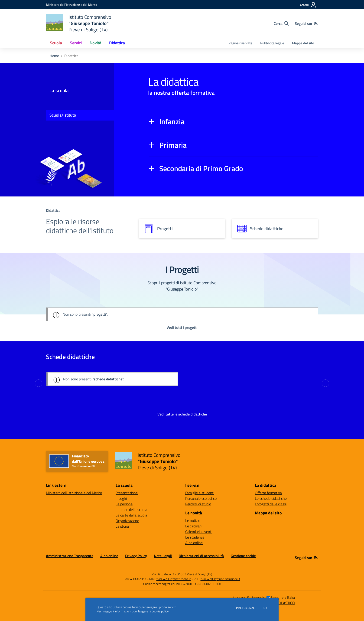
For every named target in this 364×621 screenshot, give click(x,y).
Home (54, 56)
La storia (122, 526)
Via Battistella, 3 (163, 574)
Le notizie (193, 520)
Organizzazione (127, 521)
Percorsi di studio (198, 504)
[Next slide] (325, 383)
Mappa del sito (303, 43)
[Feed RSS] (316, 23)
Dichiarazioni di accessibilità (201, 556)
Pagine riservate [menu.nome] (240, 43)
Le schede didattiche (271, 498)
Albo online (194, 543)
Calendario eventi (199, 532)
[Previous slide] (39, 383)
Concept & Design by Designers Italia (264, 597)
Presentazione (127, 493)
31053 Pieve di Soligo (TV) (195, 574)
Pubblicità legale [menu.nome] (272, 43)
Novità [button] (95, 43)
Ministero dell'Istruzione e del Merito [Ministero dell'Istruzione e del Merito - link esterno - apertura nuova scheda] (74, 493)
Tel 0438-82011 (135, 579)
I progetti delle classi (271, 504)
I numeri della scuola (131, 510)
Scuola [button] (56, 43)
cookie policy (160, 611)
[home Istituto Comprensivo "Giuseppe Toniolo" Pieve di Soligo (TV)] (79, 23)
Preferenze (245, 608)
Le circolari (193, 526)
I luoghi (121, 498)
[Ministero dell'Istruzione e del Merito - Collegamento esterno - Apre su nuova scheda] (71, 5)
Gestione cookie (243, 556)
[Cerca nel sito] (281, 23)
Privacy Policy (136, 556)
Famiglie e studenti (200, 493)
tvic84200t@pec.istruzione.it (220, 579)
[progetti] (182, 229)
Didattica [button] (117, 43)
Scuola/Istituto (63, 115)
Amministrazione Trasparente (70, 556)
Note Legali (163, 556)
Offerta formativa (268, 493)
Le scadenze (195, 537)
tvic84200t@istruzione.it (174, 579)
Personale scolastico (201, 498)
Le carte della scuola (131, 515)
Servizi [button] (76, 43)
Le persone (124, 504)
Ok (266, 608)
